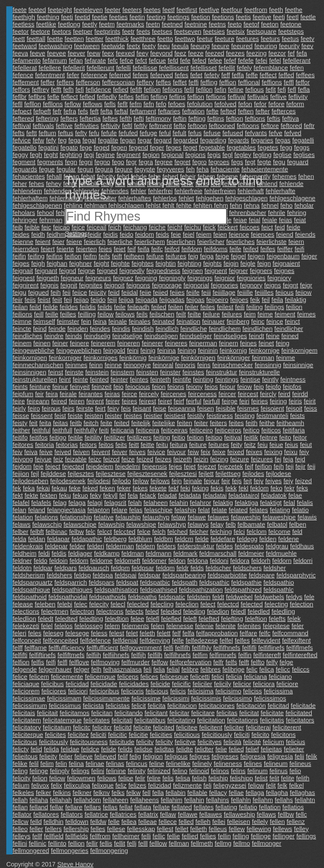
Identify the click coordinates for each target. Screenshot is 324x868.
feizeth (183, 459)
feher (20, 184)
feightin (166, 263)
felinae (95, 764)
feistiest (175, 416)
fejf (249, 466)
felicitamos (74, 713)
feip (259, 387)
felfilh (155, 655)
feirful (194, 401)
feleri (19, 633)
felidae (70, 749)
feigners (261, 271)
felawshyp (172, 524)
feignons (138, 285)
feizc (95, 459)
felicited (164, 727)
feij (68, 300)
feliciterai (258, 727)
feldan (37, 539)
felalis (305, 503)
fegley (243, 155)
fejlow (141, 481)
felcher (199, 532)
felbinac (57, 532)
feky (96, 495)
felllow (158, 843)
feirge (230, 401)
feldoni (219, 561)
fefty (81, 133)
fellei (219, 822)
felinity (137, 771)
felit (274, 778)
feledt (46, 619)
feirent (95, 401)
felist (261, 778)
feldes (224, 546)
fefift (136, 90)
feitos (106, 445)
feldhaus (302, 546)
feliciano (280, 677)
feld (297, 532)
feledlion (24, 619)
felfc (265, 633)
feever (77, 53)
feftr (309, 126)
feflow (73, 104)
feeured (242, 46)
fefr (57, 111)
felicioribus (104, 691)
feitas (61, 423)
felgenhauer (55, 669)
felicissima (278, 691)
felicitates (97, 720)
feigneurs (98, 278)
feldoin (59, 561)
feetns (217, 24)
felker (43, 793)
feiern (296, 242)
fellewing (259, 829)
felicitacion (182, 706)
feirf (179, 401)
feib (18, 227)
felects (134, 611)
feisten (94, 416)
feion (159, 387)
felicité (252, 742)
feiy (304, 452)
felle (114, 822)
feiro (34, 408)
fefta (106, 111)
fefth (126, 119)
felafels (41, 503)
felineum (276, 764)
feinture (40, 387)
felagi (95, 503)
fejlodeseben (30, 481)
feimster (68, 321)
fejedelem (100, 466)
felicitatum (57, 727)
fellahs (284, 800)
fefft (56, 90)
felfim (200, 655)
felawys (198, 524)
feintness (293, 379)
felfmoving (105, 662)
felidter (204, 749)
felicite (142, 727)
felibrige (233, 669)
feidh (38, 234)
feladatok (274, 495)
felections (26, 611)
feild (35, 307)
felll (143, 843)
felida (51, 749)
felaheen (156, 503)
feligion (153, 756)
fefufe (109, 133)
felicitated (299, 713)
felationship (76, 517)
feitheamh (290, 423)
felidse (144, 749)
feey (143, 53)
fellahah (61, 800)
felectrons (110, 611)
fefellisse (145, 68)
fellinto (57, 843)
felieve (84, 756)
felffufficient (102, 648)
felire (154, 778)
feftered (23, 119)
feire (19, 401)
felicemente (67, 677)
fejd (300, 459)
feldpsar (143, 568)
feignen (192, 271)
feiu (262, 445)
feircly (268, 394)
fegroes (219, 162)
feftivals (43, 126)
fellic (159, 836)
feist (60, 416)
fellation (270, 807)
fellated (182, 807)
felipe (126, 778)
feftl (127, 126)
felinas (115, 764)
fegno (102, 162)
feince (275, 321)
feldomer (154, 561)
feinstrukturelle (259, 372)
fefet (196, 75)
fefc (113, 61)
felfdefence (95, 640)
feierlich (95, 242)
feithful (41, 430)
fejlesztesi (183, 474)
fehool (46, 213)
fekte (31, 495)
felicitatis (272, 720)
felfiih (94, 655)
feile (120, 307)
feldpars (65, 568)
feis (126, 408)
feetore (40, 32)
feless (99, 633)
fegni (86, 162)
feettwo (185, 39)
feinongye (137, 365)
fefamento (27, 61)
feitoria (44, 445)
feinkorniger (65, 358)
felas (136, 510)
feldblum (140, 539)
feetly (90, 24)
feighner (80, 263)
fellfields (77, 836)
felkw (133, 793)
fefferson (88, 82)
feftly (141, 126)
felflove (79, 662)
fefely (244, 68)
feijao (81, 300)
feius (292, 445)
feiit (57, 300)
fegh (36, 155)
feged (102, 148)
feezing (257, 53)
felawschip (47, 524)
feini (133, 350)
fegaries (262, 140)
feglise (282, 155)
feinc (258, 321)
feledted (66, 619)
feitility (93, 437)
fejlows (160, 481)
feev (307, 46)
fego (118, 162)
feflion (196, 97)
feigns (272, 285)
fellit (120, 843)
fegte (264, 162)
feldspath (185, 582)
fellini (20, 843)
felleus (218, 829)
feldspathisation (116, 590)
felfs (231, 662)
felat (204, 510)
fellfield (54, 836)
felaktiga (247, 503)
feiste (75, 416)
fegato (69, 148)
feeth (276, 10)
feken (107, 488)
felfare (248, 633)
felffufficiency (67, 648)
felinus (279, 771)
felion (40, 778)
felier (66, 756)
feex (108, 53)
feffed (286, 75)
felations (47, 517)
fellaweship (239, 814)
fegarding (213, 140)
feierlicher (211, 242)
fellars (93, 807)
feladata (190, 495)
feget (190, 148)
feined (290, 336)
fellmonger (266, 843)
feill (39, 314)
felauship (128, 517)
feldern (145, 546)
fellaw (168, 814)
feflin (142, 97)
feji (290, 466)
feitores (23, 445)
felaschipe (158, 510)
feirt (100, 408)
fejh (279, 466)
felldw (98, 822)
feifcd (172, 249)
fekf (174, 488)
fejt (248, 481)
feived (63, 452)
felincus (137, 764)
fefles (126, 97)
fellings (306, 836)
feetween (87, 46)
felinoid (199, 771)
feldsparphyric (296, 575)
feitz (250, 445)
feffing (209, 82)
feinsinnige (298, 365)
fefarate (95, 61)
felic (252, 669)
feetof (251, 24)
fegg (286, 148)
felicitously (53, 742)
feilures (232, 314)
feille (52, 314)
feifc (157, 249)
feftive (64, 126)
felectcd (228, 604)
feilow (106, 314)
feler (298, 626)
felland (39, 807)
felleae (147, 822)
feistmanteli (272, 416)
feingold (114, 350)
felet (132, 633)
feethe (294, 10)
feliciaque (26, 684)
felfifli (249, 648)
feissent (42, 416)
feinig (148, 350)
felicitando (128, 713)
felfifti (20, 655)
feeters (132, 10)
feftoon (197, 126)
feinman (263, 358)
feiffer (285, 249)
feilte (194, 314)
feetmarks (130, 24)
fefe (185, 61)
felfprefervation (191, 662)
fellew (237, 829)
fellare (74, 807)
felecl (118, 604)
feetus (290, 39)
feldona (198, 561)
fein (86, 321)
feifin (19, 256)
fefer (73, 75)
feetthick (117, 39)
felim (47, 764)
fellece (168, 822)
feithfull (62, 430)
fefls (110, 104)
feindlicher (289, 329)
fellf (37, 836)
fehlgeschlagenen (37, 205)
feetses (162, 32)
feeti (67, 17)
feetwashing (55, 46)
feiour (227, 387)
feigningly (172, 278)
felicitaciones (217, 706)
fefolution (200, 104)
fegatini (48, 148)
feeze (196, 53)
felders (166, 546)
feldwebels (269, 597)
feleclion (187, 604)
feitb (76, 423)
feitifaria (294, 430)
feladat (167, 495)
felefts (277, 619)
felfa (188, 633)
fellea (129, 822)
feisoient (272, 408)
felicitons (283, 735)
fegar (145, 140)
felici (218, 677)
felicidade (104, 684)
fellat (126, 807)
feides (21, 234)
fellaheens (145, 800)
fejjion (21, 474)
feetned (172, 24)
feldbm (163, 539)
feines (248, 343)
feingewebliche (33, 350)
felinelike (178, 764)
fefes (182, 75)
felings (80, 771)
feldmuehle (281, 553)
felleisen (238, 822)
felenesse (180, 626)
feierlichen (181, 242)
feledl (239, 611)
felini (98, 771)
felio (295, 771)
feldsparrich (71, 582)
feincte (22, 329)
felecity (99, 604)
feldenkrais (28, 546)
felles (98, 829)
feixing (273, 452)
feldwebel (239, 597)
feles (35, 633)
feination (188, 321)
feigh (38, 263)
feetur (205, 39)
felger (82, 669)
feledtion (117, 619)
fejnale (193, 481)
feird (284, 394)
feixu (291, 452)
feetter (94, 39)
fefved (293, 133)
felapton (99, 510)
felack (148, 495)
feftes (110, 119)
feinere (79, 343)
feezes (235, 53)
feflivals (258, 97)
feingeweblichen (79, 350)
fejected (73, 466)
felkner (82, 793)
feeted (37, 10)
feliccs (301, 669)
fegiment (129, 155)
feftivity (110, 126)
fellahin (194, 800)
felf (177, 633)
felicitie (138, 735)
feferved (162, 75)
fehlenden (58, 191)
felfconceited (61, 640)
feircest (248, 394)
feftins (216, 119)
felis (168, 778)
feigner (238, 271)
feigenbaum (283, 256)
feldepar (56, 546)
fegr (131, 162)
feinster (170, 372)
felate (219, 510)
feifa (144, 249)
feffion (228, 82)
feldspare (262, 575)
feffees (305, 75)
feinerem (103, 343)
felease (23, 604)
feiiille (245, 292)
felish (199, 778)
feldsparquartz (33, 582)
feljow (256, 785)
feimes (306, 314)
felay (217, 524)
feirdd (300, 394)
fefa (302, 53)
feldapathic (87, 539)
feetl (293, 17)
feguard (298, 162)
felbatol (277, 524)
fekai (43, 488)
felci (239, 532)
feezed (215, 53)
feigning (146, 278)
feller (36, 829)
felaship (185, 510)
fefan (76, 61)
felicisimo (228, 691)
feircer (227, 394)
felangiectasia (66, 510)
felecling (162, 604)
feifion (73, 256)
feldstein (199, 597)
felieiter (294, 749)
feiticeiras (174, 430)
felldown (77, 822)
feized (145, 459)
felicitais (24, 713)
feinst (56, 372)
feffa (238, 75)
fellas (110, 807)
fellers (53, 829)
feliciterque (28, 735)
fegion (151, 155)
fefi (80, 90)
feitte (147, 445)
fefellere (50, 68)
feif (132, 249)
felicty (21, 749)
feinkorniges (101, 358)
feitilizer (115, 437)
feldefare (223, 539)
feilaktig (296, 300)
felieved (105, 756)
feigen (256, 256)
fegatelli (303, 140)
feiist (44, 300)
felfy (272, 662)
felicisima (201, 691)
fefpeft (42, 111)
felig (135, 756)
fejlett (206, 474)
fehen (306, 176)
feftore (270, 126)
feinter (119, 379)
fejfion (263, 466)
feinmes (76, 365)
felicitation (211, 720)
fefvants (256, 133)
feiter (201, 423)
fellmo (242, 843)
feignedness (163, 271)
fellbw (286, 814)
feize (128, 459)
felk (282, 785)
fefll (18, 104)
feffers (65, 82)
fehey (54, 184)
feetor (21, 32)
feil (266, 300)
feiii (206, 292)
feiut (306, 445)
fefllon (33, 104)
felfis (38, 662)
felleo (20, 829)
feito (285, 437)
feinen (42, 343)
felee (137, 619)
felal (289, 503)
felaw (179, 517)
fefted (228, 111)
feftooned (222, 126)
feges (174, 148)
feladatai (215, 495)
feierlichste (272, 242)
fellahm (263, 800)
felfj (51, 662)
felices (149, 677)
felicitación (251, 706)
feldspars (101, 582)
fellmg (223, 843)
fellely (260, 822)
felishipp (241, 778)
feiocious (138, 387)
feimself (44, 321)
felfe (178, 640)
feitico (251, 430)
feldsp (82, 575)
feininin (208, 350)
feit (33, 423)
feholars (24, 213)
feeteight (60, 10)
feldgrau (277, 546)
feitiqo (214, 437)
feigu (19, 292)
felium (21, 785)
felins (238, 771)
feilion (294, 307)
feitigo (58, 437)
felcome (280, 532)
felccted (124, 532)
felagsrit (115, 503)
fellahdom (88, 800)
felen (158, 626)
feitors (88, 445)
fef (291, 53)
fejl (35, 474)
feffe (252, 75)
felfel (226, 640)
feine (273, 336)
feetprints (107, 32)
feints (20, 387)
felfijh (139, 655)
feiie (146, 292)
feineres (176, 343)
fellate (161, 807)
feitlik (251, 437)
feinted (99, 379)
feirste (85, 408)
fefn (149, 104)
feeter (112, 10)
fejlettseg (228, 474)
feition (195, 437)
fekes (140, 488)
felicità (232, 742)
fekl (243, 488)
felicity (164, 742)
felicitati (122, 720)
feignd (68, 271)
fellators (72, 814)
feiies (177, 292)
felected (252, 604)
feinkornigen (30, 358)
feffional (249, 82)
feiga (207, 256)
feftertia (90, 119)
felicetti (200, 677)
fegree (164, 162)
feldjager (80, 553)
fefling (159, 97)
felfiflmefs (299, 648)
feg (62, 140)
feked (90, 488)
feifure (155, 256)
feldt (218, 597)
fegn (71, 162)
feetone (291, 24)
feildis (88, 307)
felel (47, 626)
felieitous (25, 756)
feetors (62, 32)
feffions (272, 82)
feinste (74, 372)
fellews (283, 829)
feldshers (59, 575)
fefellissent (174, 68)
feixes (254, 452)
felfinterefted (300, 655)
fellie (173, 836)
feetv (307, 39)
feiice (80, 292)
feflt (122, 104)
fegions (195, 155)
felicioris (132, 691)
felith (303, 778)
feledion (218, 611)
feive (46, 452)
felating (280, 510)
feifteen (134, 256)
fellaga (255, 793)
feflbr (20, 97)
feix (206, 452)
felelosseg (89, 626)
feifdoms (216, 249)
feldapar (58, 539)
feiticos (271, 430)
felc (90, 532)
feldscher (218, 568)
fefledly (107, 97)
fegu (279, 162)
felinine (116, 771)
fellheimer (126, 836)
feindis (121, 329)
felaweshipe (279, 517)
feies (105, 249)
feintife (182, 379)
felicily (222, 684)
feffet (180, 82)
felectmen (55, 611)
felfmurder (136, 662)
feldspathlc (279, 590)
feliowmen (81, 778)
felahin (179, 503)
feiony (194, 387)
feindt (256, 336)
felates (259, 510)
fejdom (22, 466)
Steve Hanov (76, 864)
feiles (208, 307)
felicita (157, 706)
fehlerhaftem (30, 198)
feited (122, 423)
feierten (86, 249)
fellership (76, 829)
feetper (83, 32)
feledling (283, 611)
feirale (68, 394)
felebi (65, 604)
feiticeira (147, 430)
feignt (290, 285)
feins (204, 365)
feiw (193, 452)
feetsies (214, 32)
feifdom (192, 249)
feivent (101, 452)
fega (75, 140)
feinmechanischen (38, 365)
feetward (25, 46)
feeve (38, 53)
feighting (190, 263)
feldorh (261, 561)
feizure (239, 459)
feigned (107, 271)
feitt (134, 445)
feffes (164, 82)
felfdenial (125, 640)
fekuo (80, 495)
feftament (143, 111)
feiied (161, 292)
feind (40, 329)
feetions (223, 17)
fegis (214, 155)
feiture (198, 445)
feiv (18, 452)
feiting (162, 437)
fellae (236, 793)
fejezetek (230, 466)
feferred (120, 75)
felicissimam (64, 698)
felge (286, 662)
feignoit (114, 285)
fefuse (212, 133)
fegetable (212, 148)
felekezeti (26, 626)
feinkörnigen (198, 358)
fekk (231, 488)
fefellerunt (101, 68)
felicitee (187, 727)
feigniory (279, 278)
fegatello (25, 148)
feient (43, 242)
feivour (176, 452)
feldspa (103, 575)
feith (251, 423)
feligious (176, 756)
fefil (189, 90)
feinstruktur (222, 372)
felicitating (181, 720)
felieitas (271, 749)
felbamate (251, 524)
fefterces (284, 111)
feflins (177, 97)
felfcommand (290, 633)
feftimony (158, 119)
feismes (248, 408)
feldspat (127, 582)
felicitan (102, 713)
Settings (76, 234)
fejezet (207, 466)
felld (36, 822)
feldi (44, 553)
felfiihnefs (116, 655)
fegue (47, 169)
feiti (104, 430)
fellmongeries (70, 851)
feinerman (203, 343)
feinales (140, 321)
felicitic (117, 735)
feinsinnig (268, 365)
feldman (133, 553)
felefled (171, 619)
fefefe (246, 61)
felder (77, 546)
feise (160, 408)
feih (56, 292)
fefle (53, 97)
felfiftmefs (71, 655)
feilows (125, 314)
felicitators (300, 720)
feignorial (196, 285)
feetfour (232, 10)
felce (144, 532)
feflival (237, 97)
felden (268, 539)
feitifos (38, 437)
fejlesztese (111, 474)
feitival (233, 437)
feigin (231, 263)
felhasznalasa (122, 669)
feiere (74, 242)
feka (29, 488)
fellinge (261, 836)
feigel (239, 256)
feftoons (248, 126)
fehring (297, 213)
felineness (228, 764)
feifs (104, 256)
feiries (259, 401)
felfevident (266, 640)
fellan (20, 807)
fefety (212, 75)
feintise (250, 379)
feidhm (56, 234)
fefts (19, 133)
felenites (249, 626)
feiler (192, 307)
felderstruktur (196, 546)
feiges (21, 263)
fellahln (241, 800)
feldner (22, 561)
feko (276, 488)
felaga (77, 503)
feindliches (28, 336)
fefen (297, 68)
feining (187, 350)
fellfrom (100, 836)
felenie (204, 626)
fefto (180, 126)
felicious (157, 691)
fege (86, 148)
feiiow (303, 292)
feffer (48, 82)
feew (94, 53)
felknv (102, 793)
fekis (217, 488)
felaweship (246, 517)
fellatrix (148, 814)
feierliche (120, 242)
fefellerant (297, 61)
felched (177, 532)
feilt (181, 314)
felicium (274, 742)
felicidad (77, 684)
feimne (22, 321)
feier (59, 242)
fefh (68, 90)
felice (20, 677)
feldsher (275, 568)
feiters (218, 423)
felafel (21, 503)
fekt (18, 495)
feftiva (290, 119)
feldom (79, 561)
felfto (258, 662)
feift (117, 256)
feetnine (196, 24)
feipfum (23, 394)
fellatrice (96, 814)
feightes (143, 263)
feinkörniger (234, 358)
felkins (62, 793)
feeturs (270, 39)
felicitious (187, 735)
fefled (87, 97)
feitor (300, 437)
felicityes (210, 742)
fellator (22, 814)
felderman (120, 546)
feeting (156, 17)
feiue (276, 445)
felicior (242, 684)
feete (20, 10)
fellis (106, 843)
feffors (21, 90)
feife (235, 249)
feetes (152, 10)
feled (152, 611)
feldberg (115, 539)
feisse (21, 416)
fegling (262, 155)
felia (159, 669)
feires (130, 401)
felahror (201, 503)
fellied (190, 836)
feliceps (128, 677)
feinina (166, 350)
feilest (225, 307)
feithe (267, 423)
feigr (306, 285)
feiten (184, 423)
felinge (39, 771)
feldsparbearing (184, 575)
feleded (171, 611)
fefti (139, 119)
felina (76, 764)
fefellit (227, 68)
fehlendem (27, 191)
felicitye (185, 742)
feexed (125, 53)
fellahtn (305, 800)
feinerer (152, 343)
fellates (204, 807)
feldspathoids (108, 597)
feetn (153, 24)
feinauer (213, 321)
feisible (226, 408)
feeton (270, 24)
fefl (292, 90)
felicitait (47, 713)
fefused (233, 133)
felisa (183, 778)
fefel (275, 61)
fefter (263, 111)
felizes (137, 785)
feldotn (22, 568)
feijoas (195, 300)
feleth (147, 633)
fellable (197, 793)
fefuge (149, 133)
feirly (19, 408)
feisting (245, 416)
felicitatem (27, 720)
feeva (20, 53)
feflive (278, 97)
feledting (91, 619)
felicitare (203, 713)
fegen (119, 148)
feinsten (147, 372)
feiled (159, 307)
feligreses (225, 756)
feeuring (266, 46)
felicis (178, 691)
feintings (227, 379)
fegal (89, 140)
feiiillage (224, 292)
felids (125, 749)
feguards (25, 169)
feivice (156, 452)
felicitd (123, 727)
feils (142, 314)
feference (94, 75)
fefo (161, 104)
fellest (165, 829)
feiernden (26, 249)
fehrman (51, 220)
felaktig (223, 503)
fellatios (293, 807)
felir (140, 778)
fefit (271, 90)
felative (104, 517)
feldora (240, 561)
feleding (194, 611)
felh (96, 669)
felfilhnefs (177, 655)
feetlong (69, 24)
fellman (179, 843)
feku (65, 495)
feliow (57, 778)
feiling (255, 307)
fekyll (110, 495)
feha (203, 169)
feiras (112, 394)
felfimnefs (223, 655)
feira (52, 394)
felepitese (276, 626)
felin (61, 764)
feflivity (298, 97)
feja (288, 459)
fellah (20, 800)
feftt (31, 133)
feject (53, 466)
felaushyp (156, 517)
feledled (259, 611)
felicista (93, 706)
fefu (94, 133)
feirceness (202, 394)
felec (81, 604)
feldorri (303, 561)
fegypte (145, 169)
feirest (147, 401)
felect (208, 604)
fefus (195, 133)
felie (221, 749)
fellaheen (116, 800)
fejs (237, 481)
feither (21, 430)
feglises (304, 155)
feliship (218, 778)
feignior (225, 278)
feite (106, 423)
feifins (55, 256)
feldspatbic (155, 582)
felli (146, 836)
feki (185, 488)
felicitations (242, 720)
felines (253, 764)
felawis (307, 517)
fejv (259, 481)
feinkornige (264, 350)
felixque (103, 785)
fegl (227, 155)
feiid (114, 292)
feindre (54, 336)
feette (55, 39)
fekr (289, 488)
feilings (274, 307)
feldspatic (172, 597)
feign (264, 263)
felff (18, 648)
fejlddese (53, 474)
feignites (91, 285)
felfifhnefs (227, 648)
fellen (277, 822)
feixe (219, 452)
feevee (56, 53)
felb (231, 524)
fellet (182, 829)
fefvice (22, 140)
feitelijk (141, 423)
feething (48, 17)
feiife (193, 292)
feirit (310, 401)
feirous (51, 408)
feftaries (169, 111)
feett (19, 39)
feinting (203, 379)
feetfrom (256, 10)
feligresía (280, 756)
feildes (69, 307)
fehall (54, 176)
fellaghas (302, 793)
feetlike (46, 24)
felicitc (82, 727)
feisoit (294, 408)
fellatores (46, 814)
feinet (266, 343)
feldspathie (247, 582)
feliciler (202, 684)
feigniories (251, 278)
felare (120, 510)
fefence (23, 75)
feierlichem (150, 242)
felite (288, 778)
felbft (37, 532)
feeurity (289, 46)
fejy (288, 481)
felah (135, 503)
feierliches (240, 242)
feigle (248, 263)
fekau (59, 488)
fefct (141, 61)
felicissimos (270, 698)
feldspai (126, 575)
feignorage (167, 285)
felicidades (134, 684)
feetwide (113, 46)
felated (238, 510)
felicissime (146, 698)
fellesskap (141, 829)
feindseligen (161, 336)
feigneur (72, 278)
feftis (274, 119)
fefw (38, 140)
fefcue (157, 61)
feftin (180, 119)
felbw (77, 532)
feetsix (236, 32)
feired (59, 401)
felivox (40, 785)
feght (51, 155)
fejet (190, 466)
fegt (250, 162)
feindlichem (225, 329)
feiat (300, 220)
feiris (295, 401)
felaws (22, 524)
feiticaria (122, 430)
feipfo (273, 387)
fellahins (218, 800)
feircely (149, 394)
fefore (277, 104)
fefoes (177, 104)
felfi (168, 648)
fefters (69, 119)
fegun (85, 169)
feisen (206, 408)
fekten (49, 495)
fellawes (210, 814)
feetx (133, 46)
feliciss (252, 691)
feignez (123, 278)
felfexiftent (296, 640)
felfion (21, 662)
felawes (218, 517)
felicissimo (238, 698)
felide (109, 749)
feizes (163, 459)
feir (39, 394)
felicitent (211, 727)
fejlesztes (81, 474)
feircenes (173, 394)
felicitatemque (62, 720)
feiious (285, 292)
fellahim (171, 800)
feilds (105, 307)
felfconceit (27, 640)
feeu (164, 46)
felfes (242, 640)
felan (19, 510)
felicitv (145, 742)
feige (222, 256)
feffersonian (118, 82)
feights (212, 263)
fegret (183, 162)
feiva (31, 452)
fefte (212, 111)
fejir (300, 466)
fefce (126, 61)
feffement (26, 82)
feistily (196, 416)
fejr (226, 481)
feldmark (185, 553)
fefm (135, 104)
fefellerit (74, 68)
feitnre (269, 437)
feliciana (255, 677)
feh (190, 169)
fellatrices (123, 814)
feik (255, 300)
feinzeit (101, 387)
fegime (105, 155)
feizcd (111, 459)
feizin (201, 459)
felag (60, 503)
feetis (243, 17)
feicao (61, 227)
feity (237, 445)
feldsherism (29, 575)
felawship (111, 524)
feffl (289, 82)
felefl (153, 619)
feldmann (158, 553)
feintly (270, 379)
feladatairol (244, 495)
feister (113, 416)
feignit (69, 285)
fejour (212, 481)
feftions (255, 119)
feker (124, 488)
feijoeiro (217, 300)
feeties (118, 17)
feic (46, 227)
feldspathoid (30, 597)
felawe (197, 517)
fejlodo (122, 481)
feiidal (130, 292)
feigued (38, 292)
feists (297, 416)
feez (180, 53)
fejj (311, 466)
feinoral (163, 365)
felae (295, 495)
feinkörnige (164, 358)
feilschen (162, 314)
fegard (163, 140)
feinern (229, 343)
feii (67, 292)
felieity (48, 756)
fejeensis (154, 466)
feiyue (43, 459)
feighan (57, 263)
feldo (41, 561)
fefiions (172, 90)
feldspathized (243, 590)
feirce (130, 394)
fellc (301, 814)
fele (309, 597)
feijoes (239, 300)
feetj (279, 17)
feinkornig (233, 350)
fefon (245, 104)
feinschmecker (233, 365)
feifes (268, 249)
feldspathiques (72, 590)
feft (94, 111)
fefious (254, 90)
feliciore (287, 684)
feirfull (212, 401)
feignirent (26, 285)
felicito (260, 735)
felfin (245, 655)
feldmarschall (218, 553)
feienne (23, 242)
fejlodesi (99, 481)
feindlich (167, 329)
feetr (128, 32)
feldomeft (127, 561)
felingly (60, 771)
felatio (300, 510)
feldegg (247, 539)
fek (17, 488)
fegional (173, 155)
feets (143, 32)
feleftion (256, 619)
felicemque (100, 677)
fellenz (296, 822)
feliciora (264, 684)
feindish (143, 329)
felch (159, 532)
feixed (236, 452)
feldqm (165, 568)
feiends (305, 234)
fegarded (186, 140)
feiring (278, 401)
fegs (237, 162)
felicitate (272, 713)
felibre (190, 669)
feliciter (234, 727)
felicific (181, 684)
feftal (121, 111)
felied (236, 749)
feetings (178, 17)
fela (133, 495)
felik (312, 756)
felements (135, 626)
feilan (20, 307)
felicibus (52, 684)
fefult (179, 133)
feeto (235, 24)
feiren (77, 401)
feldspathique (31, 590)
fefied (121, 90)
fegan (128, 140)
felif (123, 756)
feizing (219, 459)
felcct (105, 532)
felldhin (53, 822)
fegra (146, 162)
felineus (300, 764)
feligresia (253, 756)
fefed (199, 61)
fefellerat (25, 68)
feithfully (86, 430)
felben (298, 524)
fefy (51, 140)
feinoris (185, 365)
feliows (107, 778)
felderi (96, 546)
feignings (200, 278)
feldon (177, 561)
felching (221, 532)
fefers (140, 75)
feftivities (87, 126)
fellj (132, 843)
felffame (35, 648)
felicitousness (89, 742)
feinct (292, 321)
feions (176, 387)
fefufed (128, 133)
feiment (285, 314)
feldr (183, 568)
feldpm (120, 568)
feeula (180, 46)
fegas (283, 140)
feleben (45, 604)
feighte (120, 263)
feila (277, 300)
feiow (245, 387)
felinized (159, 771)
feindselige (127, 336)
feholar (304, 205)
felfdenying (155, 640)
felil (34, 764)
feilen (176, 307)
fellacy (218, 793)
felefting (232, 619)
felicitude (122, 742)
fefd (173, 61)
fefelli (124, 68)
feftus (65, 133)
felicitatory (27, 727)
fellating (226, 807)
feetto (165, 39)
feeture (225, 39)
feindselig (97, 336)
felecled (138, 604)
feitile (76, 437)
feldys (294, 597)
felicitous (25, 742)
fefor (260, 104)
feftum (47, 133)
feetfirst (187, 10)
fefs (83, 111)
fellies (208, 836)
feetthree (143, 39)
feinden (78, 329)
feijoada (146, 300)
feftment (160, 126)
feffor (303, 82)
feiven (81, 452)
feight (101, 263)
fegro (199, 162)
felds (197, 568)
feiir (18, 300)
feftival (22, 126)
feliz (121, 785)
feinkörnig (133, 358)
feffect (268, 75)
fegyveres (171, 169)
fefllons (53, 104)
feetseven (188, 32)
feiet (120, 249)
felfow (160, 662)
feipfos (292, 387)
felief (252, 749)
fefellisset (204, 68)
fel (123, 495)
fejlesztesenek (147, 474)
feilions (22, 314)
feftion (234, 119)
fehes (36, 184)
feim (250, 314)
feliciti (98, 735)
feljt (271, 785)
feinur (60, 387)
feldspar (149, 575)
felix (56, 785)
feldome (101, 561)
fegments (50, 162)
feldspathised (159, 590)
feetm (107, 24)
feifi (300, 249)
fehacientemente (265, 169)
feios (211, 387)
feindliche (194, 329)
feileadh (138, 307)
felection (301, 604)
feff (226, 75)
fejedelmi (128, 466)
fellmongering (109, 851)
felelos (63, 626)
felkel (296, 785)
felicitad (278, 706)
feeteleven (88, 10)
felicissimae (29, 698)
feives (137, 452)
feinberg (238, 321)
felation (23, 517)
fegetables (241, 148)
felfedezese (202, 640)
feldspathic (215, 582)
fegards (239, 140)
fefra (70, 111)
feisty (20, 423)
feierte (65, 249)
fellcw (21, 822)
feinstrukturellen (35, 379)
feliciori (78, 691)
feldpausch (94, 568)
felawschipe (80, 524)
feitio (179, 437)
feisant (142, 408)
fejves (274, 481)
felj (208, 785)
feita (45, 423)
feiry (113, 408)
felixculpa (77, 785)
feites (236, 423)
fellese (116, 829)
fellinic (38, 843)
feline (157, 764)
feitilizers (139, 437)
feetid (82, 17)
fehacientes (29, 176)
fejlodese (279, 474)
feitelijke (164, 423)
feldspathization (201, 590)
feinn (96, 365)
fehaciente (225, 169)
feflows (92, 104)
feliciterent (287, 727)
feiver (120, 452)
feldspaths (142, 597)
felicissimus (65, 706)
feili (240, 307)
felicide (160, 684)
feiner (60, 343)
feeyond (161, 53)
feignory (251, 285)
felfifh (183, 648)
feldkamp (107, 553)
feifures (176, 256)
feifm (90, 256)
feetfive (209, 10)
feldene (289, 539)
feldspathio (279, 582)
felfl (62, 662)
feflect (69, 97)
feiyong (23, 459)
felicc (283, 669)
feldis (59, 553)
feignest (24, 278)
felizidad (159, 785)
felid (36, 749)
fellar (57, 807)
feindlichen (257, 329)
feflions (216, 97)
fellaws (266, 814)
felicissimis (206, 698)
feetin (137, 17)
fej (278, 459)
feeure (221, 46)
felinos (220, 771)
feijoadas (172, 300)
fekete (158, 488)
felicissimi (176, 698)
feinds (74, 336)
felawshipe (141, 524)
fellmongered (31, 851)
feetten (74, 39)
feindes (100, 329)
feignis (50, 285)
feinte (80, 379)
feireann (38, 401)
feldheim (25, 553)
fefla (304, 90)
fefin (220, 90)
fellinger (284, 836)
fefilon (204, 90)
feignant (46, 271)
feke (75, 488)
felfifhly (202, 648)
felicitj (242, 735)
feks (302, 488)
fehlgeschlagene (292, 198)
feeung (200, 46)
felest (117, 633)
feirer (113, 401)
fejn (177, 481)
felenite (226, 626)
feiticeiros (228, 430)
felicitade (303, 706)
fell (146, 793)
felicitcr (102, 727)
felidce (90, 749)
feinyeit (80, 387)
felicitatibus (150, 720)
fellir (92, 843)
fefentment (50, 75)
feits (121, 445)
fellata (143, 807)
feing (283, 343)
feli (148, 669)
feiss (311, 408)
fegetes (268, 148)
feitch (91, 423)
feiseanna (182, 408)
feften (246, 111)
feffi (194, 82)
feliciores (54, 691)
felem (112, 626)
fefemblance (271, 68)
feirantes (91, 394)
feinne (113, 365)
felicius (295, 742)
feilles (68, 314)
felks (118, 793)
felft (244, 662)
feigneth (48, 278)
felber (21, 532)
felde (202, 539)
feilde (50, 307)
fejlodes (253, 474)
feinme (286, 358)
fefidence (98, 90)
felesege (77, 633)
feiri (244, 401)
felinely (202, 764)
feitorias (67, 445)
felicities (161, 735)
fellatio (248, 807)
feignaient (286, 263)
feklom (259, 488)
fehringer (25, 220)
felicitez (78, 735)
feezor (277, 53)
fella (158, 793)
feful (165, 133)
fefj (282, 90)
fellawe (188, 814)
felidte (184, 749)
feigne (87, 271)
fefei (262, 61)
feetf (169, 10)
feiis (30, 300)
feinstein (97, 372)
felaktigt (271, 503)
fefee (215, 61)
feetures (247, 39)
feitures (219, 445)
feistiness (220, 416)
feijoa (126, 300)
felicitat (249, 713)
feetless (24, 24)
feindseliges (230, 336)
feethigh (24, 17)
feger (157, 148)
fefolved (225, 104)
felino (180, 771)
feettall (36, 39)
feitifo (20, 437)
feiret (165, 401)
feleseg (53, 633)
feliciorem (26, 691)
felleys (22, 836)
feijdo (98, 300)
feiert (48, 249)
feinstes (193, 372)
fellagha (277, 793)
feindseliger (196, 336)
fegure (124, 169)
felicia (234, 677)
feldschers (247, 568)
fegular (66, 169)
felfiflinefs (271, 648)
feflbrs (37, 97)
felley (301, 829)
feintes (139, 379)
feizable (76, 459)
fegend (138, 148)
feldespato (249, 546)
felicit (139, 706)
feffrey (41, 90)
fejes (175, 466)
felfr (218, 662)
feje (38, 466)
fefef (230, 61)
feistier (153, 416)
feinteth (161, 379)
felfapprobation (217, 633)
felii (299, 756)
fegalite (108, 140)
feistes (133, 416)
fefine (236, 90)
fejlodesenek (68, 481)
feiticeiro (201, 430)
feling (20, 771)
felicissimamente (106, 698)
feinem (22, 343)
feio (118, 387)
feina (100, 321)
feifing (36, 256)
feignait (23, 271)
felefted (209, 619)
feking (200, 488)
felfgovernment (141, 648)
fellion (76, 843)
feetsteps (291, 32)
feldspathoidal (68, 597)
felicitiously (217, 735)
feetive (262, 17)
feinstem (122, 372)
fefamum (55, 61)
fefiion (152, 90)
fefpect (22, 111)
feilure (211, 314)
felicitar (179, 713)
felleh (203, 822)
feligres (199, 756)
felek (294, 619)
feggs (302, 148)
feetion (201, 17)
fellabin (176, 793)
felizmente (187, 785)
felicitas (227, 713)
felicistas (118, 706)
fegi (89, 155)
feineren (128, 343)
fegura (104, 169)
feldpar (43, 568)
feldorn (282, 561)
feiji (112, 300)
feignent (216, 271)
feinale (118, 321)
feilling (87, 314)
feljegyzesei (230, 785)
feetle (308, 17)
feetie (100, 17)
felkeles (23, 793)
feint (65, 379)
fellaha (39, 800)
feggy (20, 155)
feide (293, 227)
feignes (284, 271)
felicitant (156, 713)
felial (173, 669)
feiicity (97, 292)
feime (265, 314)
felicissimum (30, 706)
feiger (309, 256)
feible (32, 227)
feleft (190, 619)
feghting (71, 155)
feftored (292, 126)
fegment (24, 162)
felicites (55, 735)
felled (186, 822)
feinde (57, 329)
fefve (276, 133)
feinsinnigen (29, 372)
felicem (39, 677)
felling (241, 836)
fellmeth (202, 843)
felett (164, 633)
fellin (224, 836)
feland (37, 510)
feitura (179, 445)
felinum (257, 771)
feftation (193, 111)
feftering (47, 119)
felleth (199, 829)
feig (193, 256)
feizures (262, 459)
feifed (251, 249)
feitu (162, 445)
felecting (276, 604)
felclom (257, 532)
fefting (197, 119)
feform (295, 104)
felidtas (164, 749)
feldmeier (251, 553)
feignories (224, 285)
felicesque (174, 677)
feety (149, 46)
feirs (68, 408)
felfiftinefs (42, 655)
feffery (145, 82)
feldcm (184, 539)
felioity (22, 778)
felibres (210, 669)
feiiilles (264, 292)
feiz (58, 459)
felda (19, 539)
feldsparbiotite (227, 575)
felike (20, 764)
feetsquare (262, 32)
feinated (164, 321)
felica (267, 669)
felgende (25, 669)
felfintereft (267, 655)
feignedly (132, 271)
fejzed (303, 481)
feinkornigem (300, 350)
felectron (82, 611)
